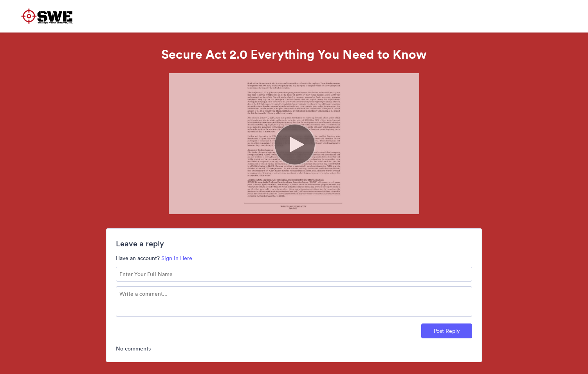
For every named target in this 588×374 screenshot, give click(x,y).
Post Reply (447, 331)
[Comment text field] (294, 302)
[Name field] (294, 274)
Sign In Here (177, 258)
